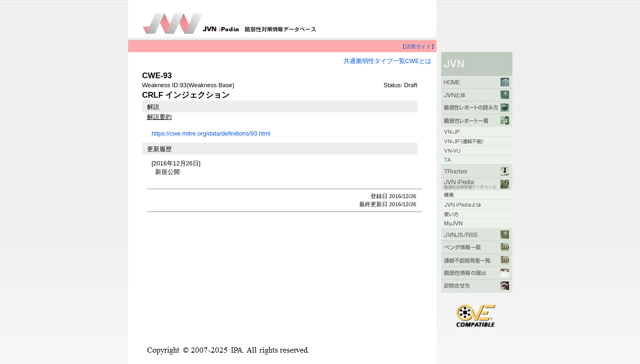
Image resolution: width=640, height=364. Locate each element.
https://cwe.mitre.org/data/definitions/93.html (211, 133)
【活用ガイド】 (418, 46)
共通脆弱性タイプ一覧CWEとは (388, 61)
